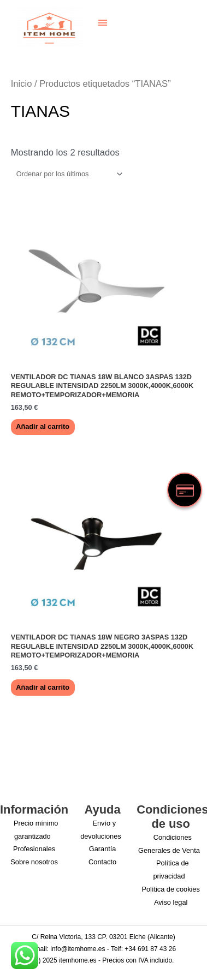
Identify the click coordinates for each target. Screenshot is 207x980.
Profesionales (34, 849)
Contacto (102, 862)
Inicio (22, 84)
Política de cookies (171, 889)
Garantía (103, 849)
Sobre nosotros (34, 862)
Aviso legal (171, 902)
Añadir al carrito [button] (43, 426)
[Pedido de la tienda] (68, 174)
